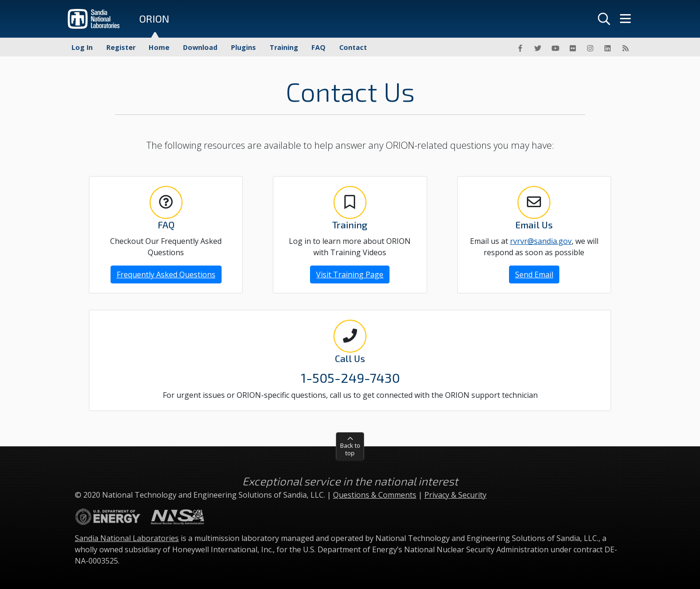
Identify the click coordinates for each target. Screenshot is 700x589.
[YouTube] (555, 48)
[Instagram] (590, 48)
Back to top (350, 449)
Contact (353, 48)
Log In (82, 48)
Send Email (534, 274)
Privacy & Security (455, 495)
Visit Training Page (350, 274)
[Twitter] (538, 48)
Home (159, 48)
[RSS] (625, 48)
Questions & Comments (375, 495)
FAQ (318, 48)
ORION (154, 19)
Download (200, 48)
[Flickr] (573, 48)
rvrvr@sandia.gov (541, 241)
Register (121, 48)
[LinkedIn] (608, 48)
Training (284, 48)
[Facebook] (520, 48)
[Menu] (625, 19)
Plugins (243, 48)
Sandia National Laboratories (127, 538)
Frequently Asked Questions (166, 274)
